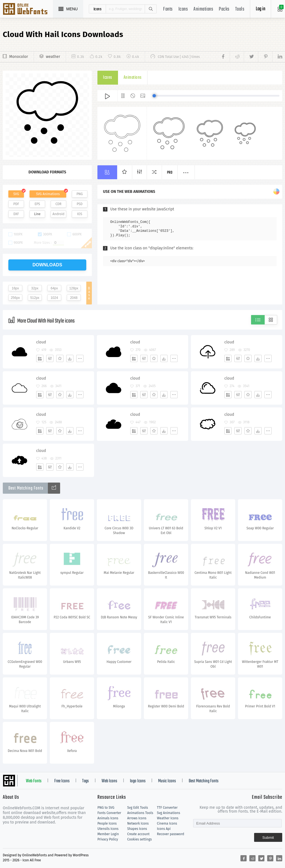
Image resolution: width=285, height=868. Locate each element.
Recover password (171, 834)
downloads (47, 265)
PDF (16, 204)
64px (54, 288)
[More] (80, 358)
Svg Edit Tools (138, 808)
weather (53, 57)
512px (35, 298)
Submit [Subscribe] (268, 838)
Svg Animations (169, 813)
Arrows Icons (137, 818)
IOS (80, 214)
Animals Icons (108, 818)
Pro (170, 173)
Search (151, 9)
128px (74, 288)
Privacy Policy (108, 839)
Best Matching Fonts (204, 781)
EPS (37, 204)
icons (98, 9)
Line (37, 214)
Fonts (168, 9)
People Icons (107, 823)
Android (59, 214)
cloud (41, 342)
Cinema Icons (167, 823)
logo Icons (138, 781)
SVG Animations (48, 194)
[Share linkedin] (277, 57)
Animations (203, 9)
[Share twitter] (251, 57)
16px (15, 288)
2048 (74, 298)
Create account (138, 834)
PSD (79, 204)
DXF (16, 214)
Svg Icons (28, 9)
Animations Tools (140, 813)
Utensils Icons (108, 829)
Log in (261, 9)
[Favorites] (60, 358)
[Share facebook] (225, 57)
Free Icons (62, 781)
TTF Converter (167, 808)
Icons (183, 9)
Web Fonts (34, 781)
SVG (16, 194)
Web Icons (109, 781)
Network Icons (138, 823)
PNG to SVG (106, 808)
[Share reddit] (237, 57)
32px (35, 288)
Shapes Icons (137, 829)
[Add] (40, 358)
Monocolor (19, 57)
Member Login (108, 834)
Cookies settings (139, 839)
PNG (80, 194)
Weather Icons (168, 818)
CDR (58, 204)
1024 (54, 298)
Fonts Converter (109, 813)
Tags (85, 781)
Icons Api (164, 829)
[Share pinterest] (265, 57)
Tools (240, 9)
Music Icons (167, 781)
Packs (224, 9)
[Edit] (50, 358)
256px (15, 298)
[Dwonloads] (70, 358)
